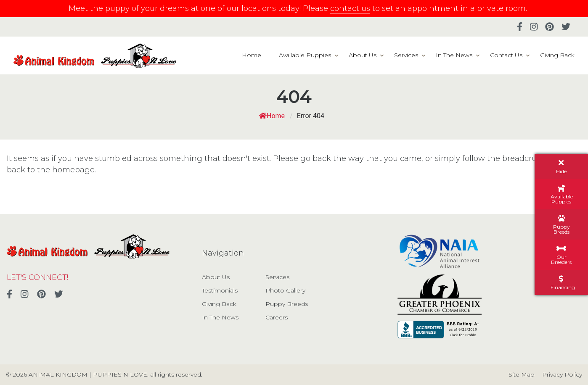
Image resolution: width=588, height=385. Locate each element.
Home (252, 55)
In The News (454, 55)
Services (406, 55)
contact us (350, 8)
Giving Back (557, 55)
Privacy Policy (562, 374)
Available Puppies (305, 55)
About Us (363, 55)
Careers (277, 317)
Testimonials (220, 290)
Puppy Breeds (287, 304)
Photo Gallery (285, 290)
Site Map (522, 374)
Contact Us (506, 55)
